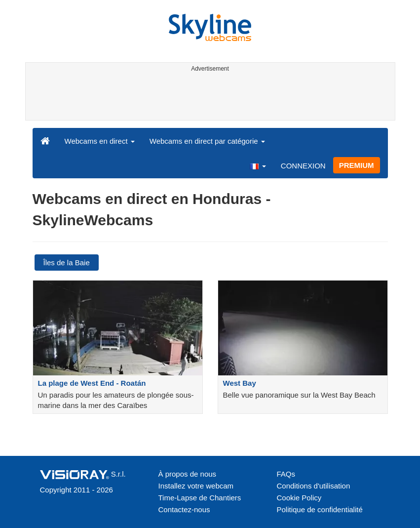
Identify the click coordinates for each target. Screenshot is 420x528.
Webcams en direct (100, 141)
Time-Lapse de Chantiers (200, 498)
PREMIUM (357, 165)
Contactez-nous (184, 509)
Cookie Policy (299, 498)
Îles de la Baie (67, 263)
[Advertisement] (209, 98)
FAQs (286, 474)
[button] (258, 165)
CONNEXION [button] (303, 166)
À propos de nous (188, 474)
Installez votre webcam (196, 486)
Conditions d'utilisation (314, 486)
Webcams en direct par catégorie (207, 141)
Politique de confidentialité (320, 509)
